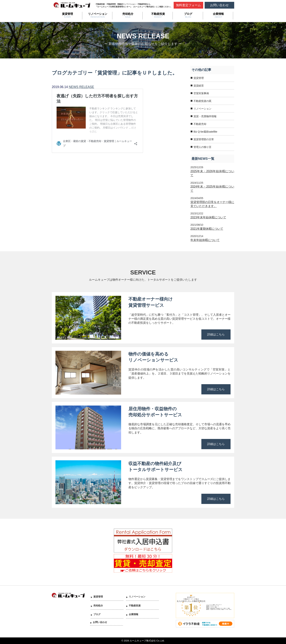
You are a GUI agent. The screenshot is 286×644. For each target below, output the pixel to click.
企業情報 (218, 14)
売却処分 (128, 14)
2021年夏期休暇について (207, 229)
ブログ (188, 14)
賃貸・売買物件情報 (205, 116)
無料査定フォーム (188, 5)
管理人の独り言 (202, 147)
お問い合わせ (219, 5)
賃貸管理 (67, 14)
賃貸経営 (199, 86)
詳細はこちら (216, 334)
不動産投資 (158, 14)
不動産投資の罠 (202, 101)
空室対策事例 (201, 93)
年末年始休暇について (205, 240)
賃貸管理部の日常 (204, 139)
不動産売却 (200, 124)
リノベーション (98, 14)
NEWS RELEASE (81, 87)
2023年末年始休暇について (208, 217)
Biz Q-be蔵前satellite (205, 132)
